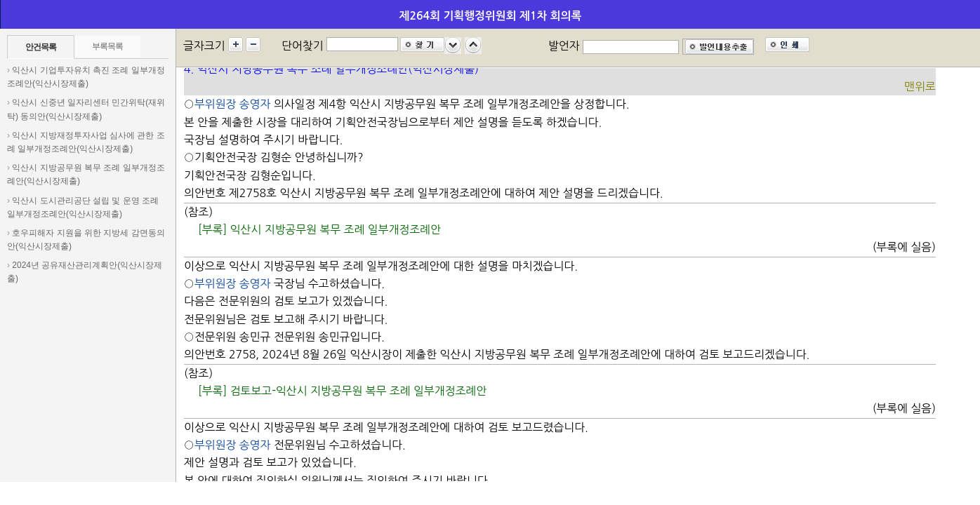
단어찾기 (303, 46)
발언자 (564, 46)
